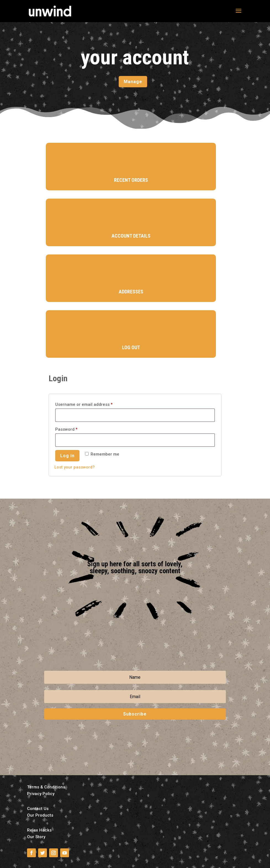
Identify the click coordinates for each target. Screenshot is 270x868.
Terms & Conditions (46, 787)
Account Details (131, 236)
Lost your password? (75, 467)
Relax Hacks (39, 830)
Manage (133, 82)
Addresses (131, 292)
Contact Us (38, 809)
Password (75, 428)
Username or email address (93, 404)
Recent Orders (131, 180)
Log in (67, 456)
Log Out (131, 347)
